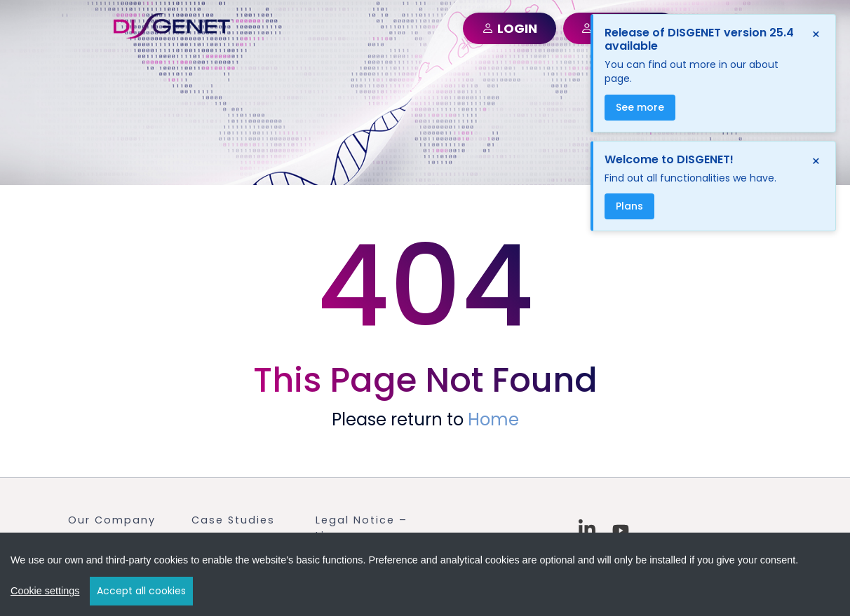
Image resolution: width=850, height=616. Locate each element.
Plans (629, 206)
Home (493, 419)
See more (640, 107)
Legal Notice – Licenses (362, 528)
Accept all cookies (141, 592)
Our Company (112, 520)
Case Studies (233, 520)
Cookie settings (45, 592)
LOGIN (510, 28)
